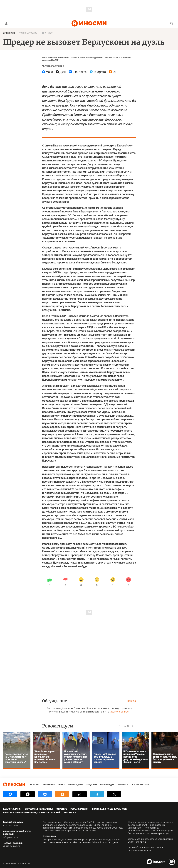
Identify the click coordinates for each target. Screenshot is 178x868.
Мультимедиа (107, 785)
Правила (131, 701)
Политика (34, 785)
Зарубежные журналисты (39, 809)
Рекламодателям (79, 809)
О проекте (62, 809)
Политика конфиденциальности (110, 809)
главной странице (119, 712)
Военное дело (75, 785)
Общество (91, 785)
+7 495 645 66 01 (12, 846)
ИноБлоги (123, 785)
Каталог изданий (12, 809)
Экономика (49, 785)
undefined (9, 33)
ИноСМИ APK (70, 813)
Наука (62, 785)
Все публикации (140, 785)
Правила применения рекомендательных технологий (32, 813)
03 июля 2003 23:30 (28, 33)
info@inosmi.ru (10, 837)
